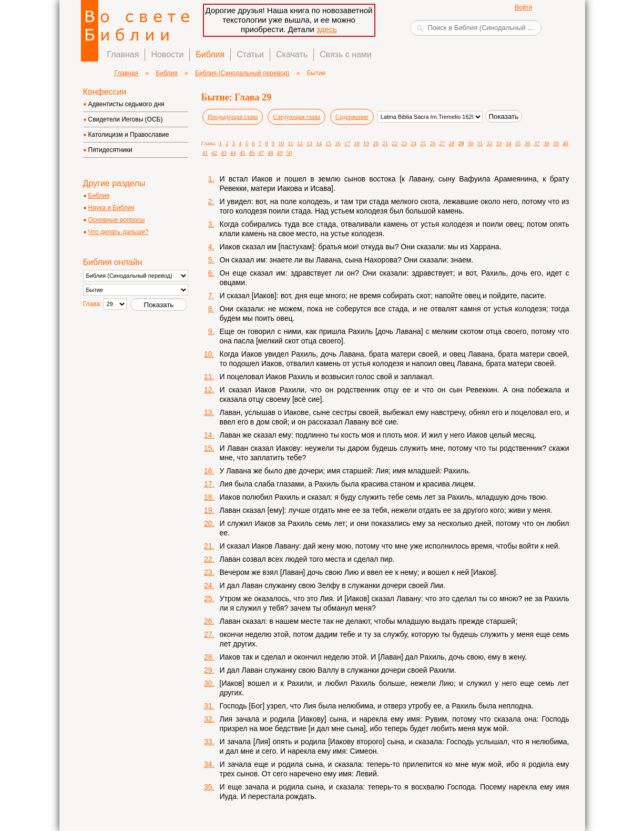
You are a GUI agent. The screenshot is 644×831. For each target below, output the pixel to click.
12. (209, 390)
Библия (210, 54)
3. (211, 224)
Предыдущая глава (233, 117)
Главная (123, 54)
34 (509, 143)
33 (499, 143)
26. (209, 621)
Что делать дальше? (119, 232)
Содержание (352, 117)
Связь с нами (346, 54)
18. (209, 497)
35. (209, 787)
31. (209, 706)
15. (209, 448)
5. (211, 260)
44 (233, 153)
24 (413, 143)
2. (211, 201)
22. (209, 559)
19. (209, 510)
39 (556, 143)
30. (209, 683)
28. (209, 657)
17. (209, 484)
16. (209, 471)
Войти (524, 7)
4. (211, 247)
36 (528, 143)
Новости (167, 54)
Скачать (292, 54)
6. (211, 273)
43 (224, 153)
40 (565, 143)
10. (209, 354)
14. (209, 435)
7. (211, 296)
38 (546, 143)
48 (270, 153)
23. (209, 572)
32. (209, 719)
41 (205, 153)
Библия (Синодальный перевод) (242, 73)
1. (211, 179)
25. (209, 599)
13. (209, 412)
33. (209, 742)
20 (376, 143)
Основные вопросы (117, 220)
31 (480, 143)
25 (423, 143)
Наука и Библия (111, 208)
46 (252, 153)
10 (281, 143)
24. (209, 585)
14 (319, 143)
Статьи (250, 54)
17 (347, 143)
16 (338, 143)
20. (209, 523)
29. (209, 670)
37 (537, 143)
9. (211, 331)
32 (489, 143)
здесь (327, 29)
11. (209, 377)
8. (211, 309)
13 (309, 143)
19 (366, 143)
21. (209, 546)
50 (289, 153)
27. (209, 634)
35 (518, 143)
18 (357, 143)
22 (395, 143)
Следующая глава (297, 117)
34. (209, 764)
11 (290, 143)
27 (442, 143)
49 (280, 153)
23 (404, 143)
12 (300, 143)
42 (214, 153)
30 (470, 143)
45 (243, 153)
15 (328, 143)
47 (261, 153)
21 (385, 143)
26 (432, 143)
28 (451, 143)
